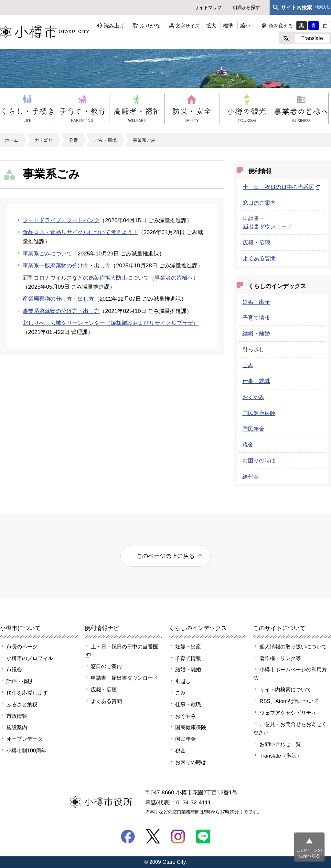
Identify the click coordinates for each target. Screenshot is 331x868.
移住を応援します (27, 693)
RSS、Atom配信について (289, 701)
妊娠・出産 (256, 302)
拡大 (211, 26)
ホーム (12, 140)
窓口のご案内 (259, 203)
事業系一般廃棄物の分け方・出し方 (67, 265)
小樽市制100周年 (26, 750)
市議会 (14, 669)
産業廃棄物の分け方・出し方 (58, 299)
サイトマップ (208, 7)
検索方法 (323, 7)
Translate (312, 38)
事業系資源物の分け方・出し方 (61, 311)
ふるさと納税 (22, 704)
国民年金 (253, 429)
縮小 (245, 26)
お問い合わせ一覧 (280, 744)
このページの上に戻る (165, 556)
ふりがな (150, 26)
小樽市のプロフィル (30, 658)
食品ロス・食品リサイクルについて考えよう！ (80, 232)
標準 (228, 26)
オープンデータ (25, 739)
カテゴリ (44, 140)
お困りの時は (259, 460)
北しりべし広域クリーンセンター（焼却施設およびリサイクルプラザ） (111, 323)
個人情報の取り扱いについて (293, 646)
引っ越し (253, 349)
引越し (183, 681)
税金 (248, 445)
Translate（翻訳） (281, 756)
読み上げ (114, 26)
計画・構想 (19, 681)
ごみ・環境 (105, 140)
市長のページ (22, 646)
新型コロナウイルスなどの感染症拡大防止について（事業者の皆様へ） (111, 278)
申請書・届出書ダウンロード (124, 678)
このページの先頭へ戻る (309, 853)
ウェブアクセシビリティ (288, 713)
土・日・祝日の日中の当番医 (282, 187)
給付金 (251, 477)
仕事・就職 (256, 381)
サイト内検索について (285, 689)
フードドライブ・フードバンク (61, 220)
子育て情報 (256, 318)
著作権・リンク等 (280, 658)
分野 (73, 140)
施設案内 (17, 727)
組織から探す (246, 7)
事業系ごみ (144, 140)
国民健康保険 (259, 413)
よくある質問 (259, 258)
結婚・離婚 (256, 334)
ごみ (248, 365)
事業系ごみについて (47, 253)
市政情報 (17, 716)
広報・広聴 (256, 243)
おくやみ (253, 397)
